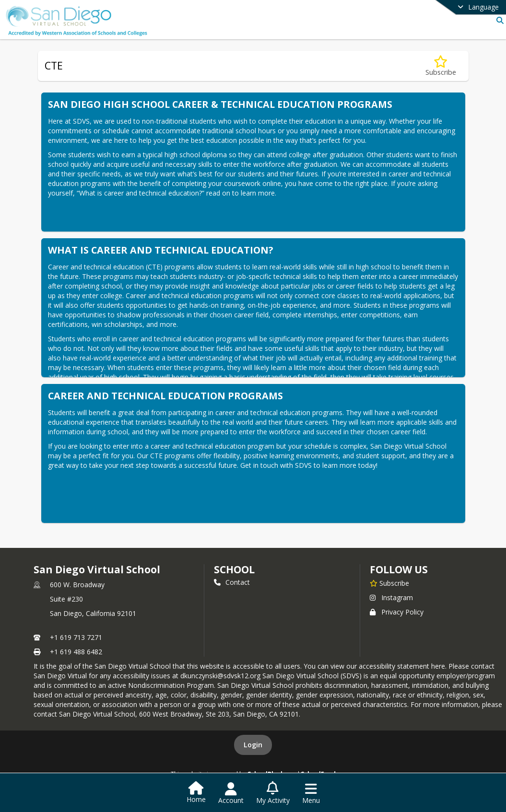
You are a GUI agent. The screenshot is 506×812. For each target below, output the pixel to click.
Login (253, 745)
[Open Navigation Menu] (311, 793)
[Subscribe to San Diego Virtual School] (389, 583)
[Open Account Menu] (231, 793)
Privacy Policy (397, 612)
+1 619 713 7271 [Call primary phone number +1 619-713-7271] (76, 637)
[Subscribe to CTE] (441, 66)
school (234, 569)
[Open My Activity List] (273, 793)
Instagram (391, 597)
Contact (232, 582)
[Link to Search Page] (498, 20)
